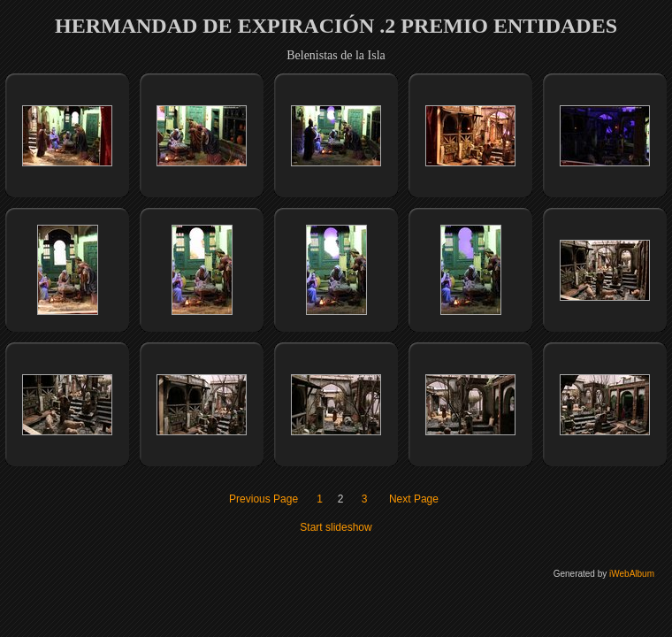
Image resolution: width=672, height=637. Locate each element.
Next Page (414, 499)
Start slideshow (336, 527)
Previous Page (263, 499)
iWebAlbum (632, 574)
